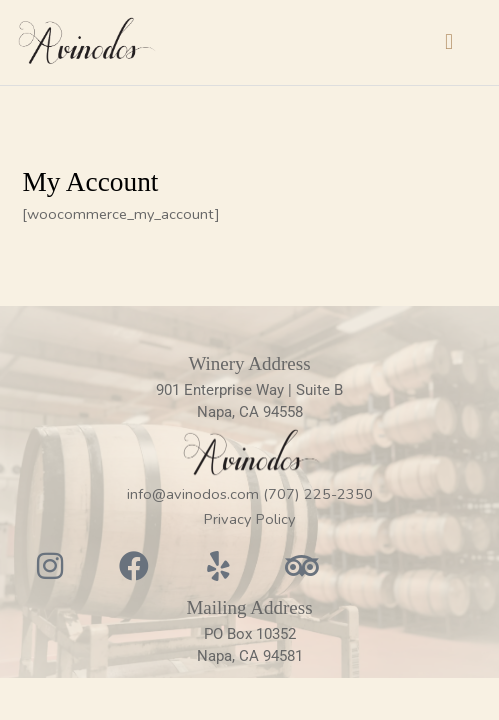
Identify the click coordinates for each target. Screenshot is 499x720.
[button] (449, 42)
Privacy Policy (250, 519)
